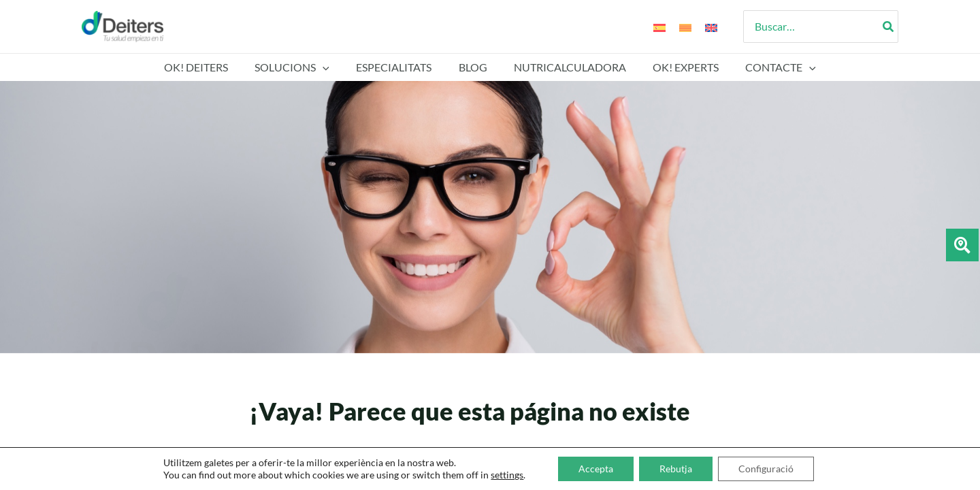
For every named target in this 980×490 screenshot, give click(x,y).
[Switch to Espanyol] (659, 27)
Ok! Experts (676, 67)
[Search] (889, 27)
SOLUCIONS (302, 67)
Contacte (766, 67)
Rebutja (676, 469)
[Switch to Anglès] (711, 27)
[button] (333, 67)
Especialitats (399, 67)
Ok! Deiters (211, 67)
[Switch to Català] (685, 27)
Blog (473, 67)
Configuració (766, 469)
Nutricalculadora (565, 67)
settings (507, 475)
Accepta (596, 469)
